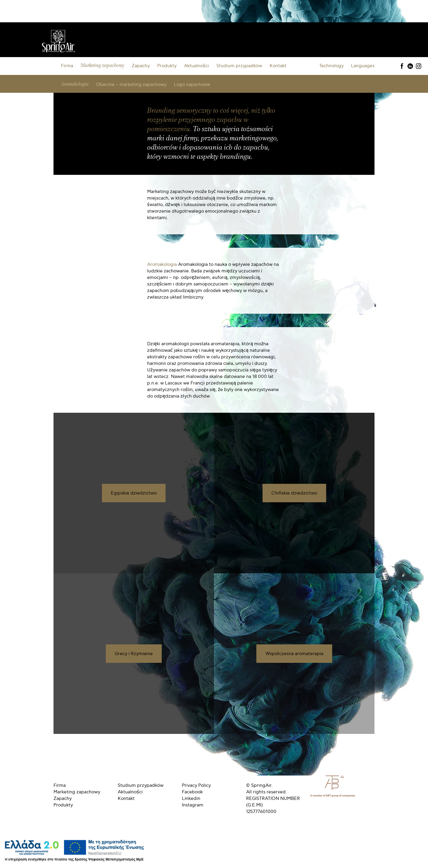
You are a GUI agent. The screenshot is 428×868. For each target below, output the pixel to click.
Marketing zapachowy (102, 66)
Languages (363, 66)
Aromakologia (75, 84)
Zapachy (141, 66)
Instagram (193, 805)
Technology (331, 66)
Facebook (192, 792)
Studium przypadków (239, 66)
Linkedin (191, 798)
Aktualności (196, 66)
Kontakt (278, 66)
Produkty (167, 66)
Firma (67, 66)
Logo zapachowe (192, 84)
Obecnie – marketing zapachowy (131, 84)
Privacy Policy (196, 785)
